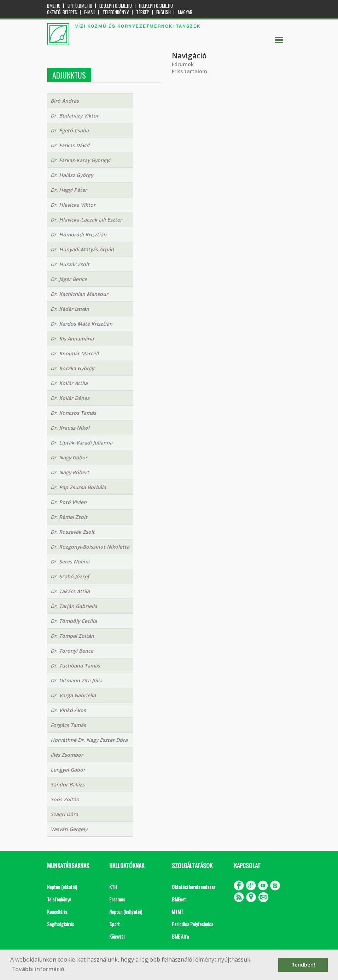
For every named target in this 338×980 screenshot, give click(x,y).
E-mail (90, 12)
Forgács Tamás (68, 725)
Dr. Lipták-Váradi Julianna (81, 443)
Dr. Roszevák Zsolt (73, 532)
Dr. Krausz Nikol (70, 428)
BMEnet (179, 899)
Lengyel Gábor (68, 770)
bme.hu (54, 6)
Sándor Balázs (68, 784)
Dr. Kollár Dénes (70, 398)
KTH (113, 887)
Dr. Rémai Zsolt (69, 517)
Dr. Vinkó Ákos (68, 710)
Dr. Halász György (72, 175)
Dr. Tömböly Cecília (74, 621)
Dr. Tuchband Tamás (75, 666)
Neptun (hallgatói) (126, 912)
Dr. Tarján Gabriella (74, 606)
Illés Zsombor (67, 755)
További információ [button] (38, 969)
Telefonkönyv (116, 12)
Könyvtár (117, 936)
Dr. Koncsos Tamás (73, 413)
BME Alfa (180, 936)
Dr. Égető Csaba (70, 130)
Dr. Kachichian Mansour (79, 294)
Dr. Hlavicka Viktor (73, 205)
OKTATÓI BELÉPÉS (62, 12)
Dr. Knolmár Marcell (75, 353)
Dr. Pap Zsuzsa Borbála (78, 487)
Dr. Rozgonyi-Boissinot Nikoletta (90, 547)
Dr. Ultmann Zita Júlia (76, 680)
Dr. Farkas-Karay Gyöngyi (80, 160)
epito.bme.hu (80, 6)
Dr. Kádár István (70, 309)
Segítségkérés (60, 924)
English (164, 12)
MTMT (177, 912)
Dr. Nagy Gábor (69, 457)
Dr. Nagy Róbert (70, 472)
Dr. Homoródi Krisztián (78, 234)
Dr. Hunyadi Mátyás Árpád (82, 249)
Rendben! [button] (303, 965)
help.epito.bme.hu (156, 6)
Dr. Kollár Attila (69, 383)
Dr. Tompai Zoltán (72, 636)
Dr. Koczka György (72, 368)
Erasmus (117, 899)
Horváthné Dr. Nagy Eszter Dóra (89, 740)
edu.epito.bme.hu (116, 6)
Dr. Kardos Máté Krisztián (81, 324)
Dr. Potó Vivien (69, 502)
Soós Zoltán (65, 799)
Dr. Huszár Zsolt (70, 264)
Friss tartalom (190, 71)
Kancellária (57, 912)
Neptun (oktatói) (62, 887)
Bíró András (65, 101)
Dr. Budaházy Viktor (75, 116)
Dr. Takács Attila (70, 591)
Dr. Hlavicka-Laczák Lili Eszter (86, 220)
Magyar (185, 12)
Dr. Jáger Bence (69, 279)
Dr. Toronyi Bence (72, 651)
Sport (115, 924)
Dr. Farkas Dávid (70, 145)
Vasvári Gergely (69, 829)
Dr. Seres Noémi (70, 561)
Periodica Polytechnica (193, 924)
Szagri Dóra (64, 814)
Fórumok (183, 64)
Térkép (143, 12)
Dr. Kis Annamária (72, 339)
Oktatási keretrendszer (194, 887)
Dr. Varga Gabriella (73, 695)
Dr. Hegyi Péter (69, 190)
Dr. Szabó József (70, 576)
